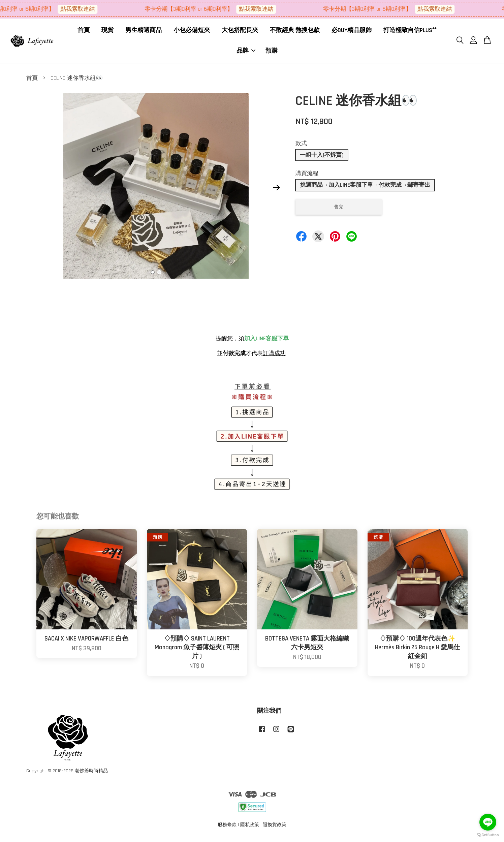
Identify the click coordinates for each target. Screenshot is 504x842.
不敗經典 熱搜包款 (295, 32)
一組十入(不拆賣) (322, 158)
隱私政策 (250, 828)
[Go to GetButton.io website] (488, 835)
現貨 (107, 32)
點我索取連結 (84, 9)
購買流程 (307, 177)
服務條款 (227, 828)
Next (276, 191)
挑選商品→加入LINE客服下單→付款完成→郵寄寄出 (365, 188)
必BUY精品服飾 (352, 32)
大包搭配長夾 (240, 32)
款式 (301, 147)
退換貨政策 (275, 828)
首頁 (84, 32)
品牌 (246, 52)
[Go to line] (488, 822)
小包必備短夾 (192, 32)
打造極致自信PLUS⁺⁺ (410, 32)
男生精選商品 (144, 32)
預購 (272, 52)
